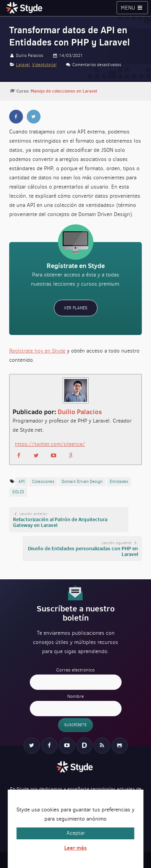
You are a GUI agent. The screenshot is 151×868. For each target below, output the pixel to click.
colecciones (43, 482)
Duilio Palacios (80, 412)
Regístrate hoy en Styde (37, 351)
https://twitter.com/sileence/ (50, 444)
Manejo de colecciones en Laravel (64, 91)
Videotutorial (44, 65)
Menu (132, 8)
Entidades (119, 482)
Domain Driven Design (82, 482)
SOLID (18, 492)
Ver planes (76, 308)
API (22, 482)
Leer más (75, 848)
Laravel (23, 65)
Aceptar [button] (76, 833)
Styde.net (25, 8)
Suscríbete (75, 725)
